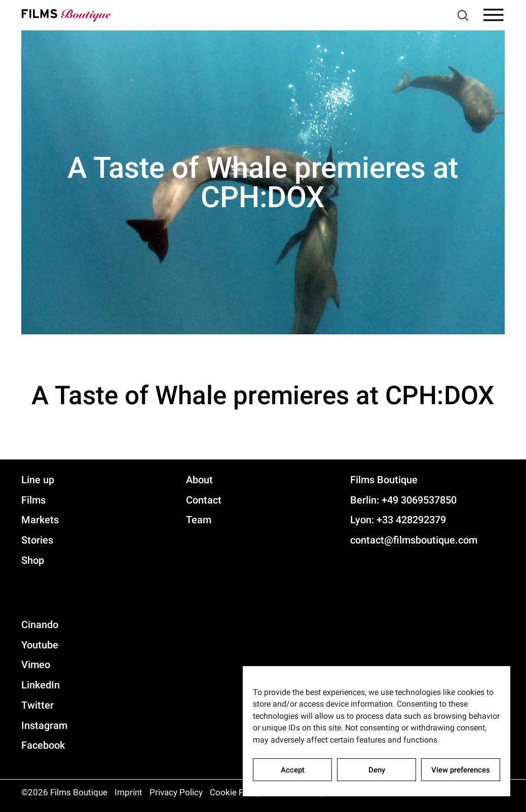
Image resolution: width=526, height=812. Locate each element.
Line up (38, 480)
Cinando (40, 625)
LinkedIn (41, 685)
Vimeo (36, 665)
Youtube (40, 645)
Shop (33, 560)
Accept (293, 770)
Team (199, 520)
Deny (377, 770)
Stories (37, 540)
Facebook (43, 745)
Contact (204, 500)
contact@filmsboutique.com (414, 540)
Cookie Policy (236, 792)
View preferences (461, 770)
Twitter (37, 705)
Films (33, 500)
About (199, 480)
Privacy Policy (176, 792)
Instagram (44, 725)
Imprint (128, 792)
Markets (40, 520)
